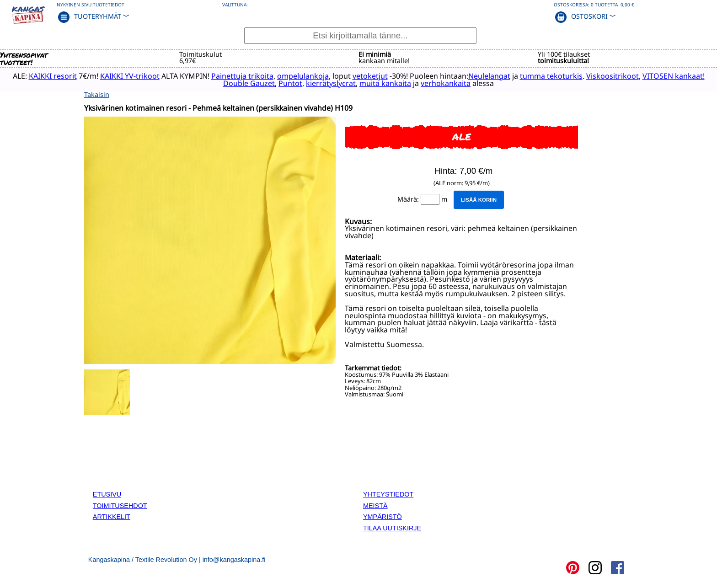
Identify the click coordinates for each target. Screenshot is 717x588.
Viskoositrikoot (613, 76)
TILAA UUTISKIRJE (392, 528)
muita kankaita (385, 83)
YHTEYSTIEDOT (388, 494)
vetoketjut (370, 76)
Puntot (290, 83)
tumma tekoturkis (551, 76)
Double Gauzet (249, 83)
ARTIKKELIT (112, 517)
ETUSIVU (107, 494)
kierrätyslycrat (331, 83)
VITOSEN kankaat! (674, 76)
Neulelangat (489, 76)
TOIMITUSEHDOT (120, 506)
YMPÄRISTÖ (383, 517)
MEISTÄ (375, 506)
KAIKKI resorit (53, 76)
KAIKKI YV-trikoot (130, 76)
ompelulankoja (303, 76)
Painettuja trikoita (242, 76)
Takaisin (97, 94)
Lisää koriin (479, 200)
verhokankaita (446, 83)
